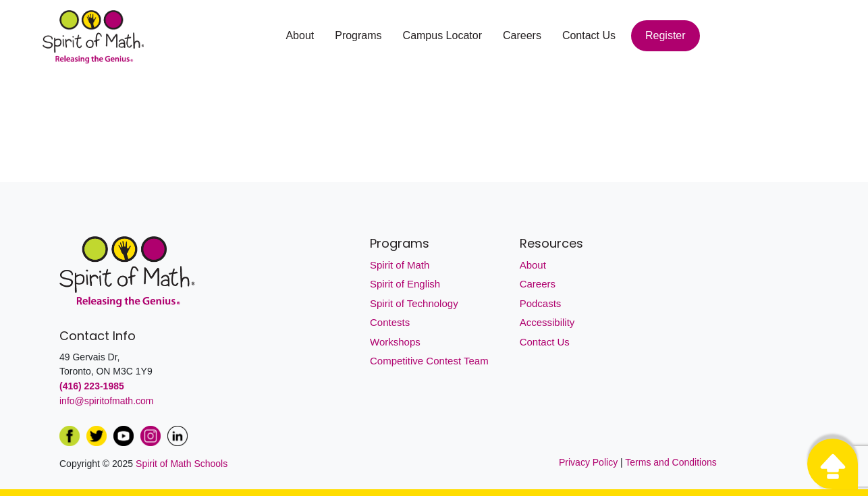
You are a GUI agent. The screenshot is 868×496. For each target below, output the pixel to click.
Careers (522, 35)
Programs (358, 35)
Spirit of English (405, 284)
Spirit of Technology (414, 303)
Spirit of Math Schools (182, 464)
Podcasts (541, 303)
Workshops (395, 342)
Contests (390, 322)
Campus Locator (442, 35)
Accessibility (547, 322)
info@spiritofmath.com (106, 401)
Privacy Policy (590, 462)
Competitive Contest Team (429, 361)
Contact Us (589, 35)
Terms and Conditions (671, 462)
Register (666, 35)
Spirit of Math (400, 265)
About (300, 35)
